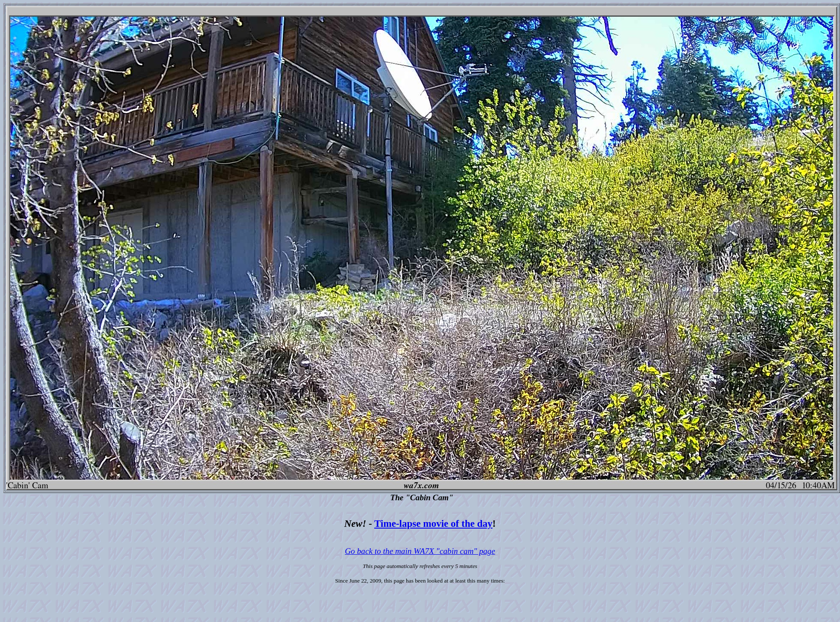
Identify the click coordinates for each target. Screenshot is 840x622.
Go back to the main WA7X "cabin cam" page (420, 551)
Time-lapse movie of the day (433, 523)
